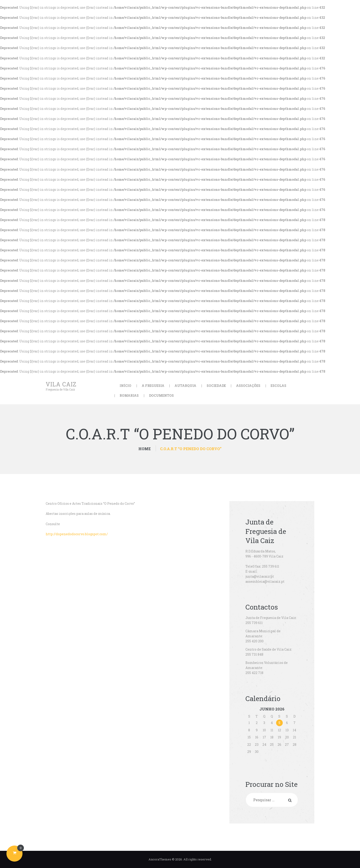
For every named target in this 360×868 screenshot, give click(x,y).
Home (145, 449)
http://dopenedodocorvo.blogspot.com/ (77, 534)
